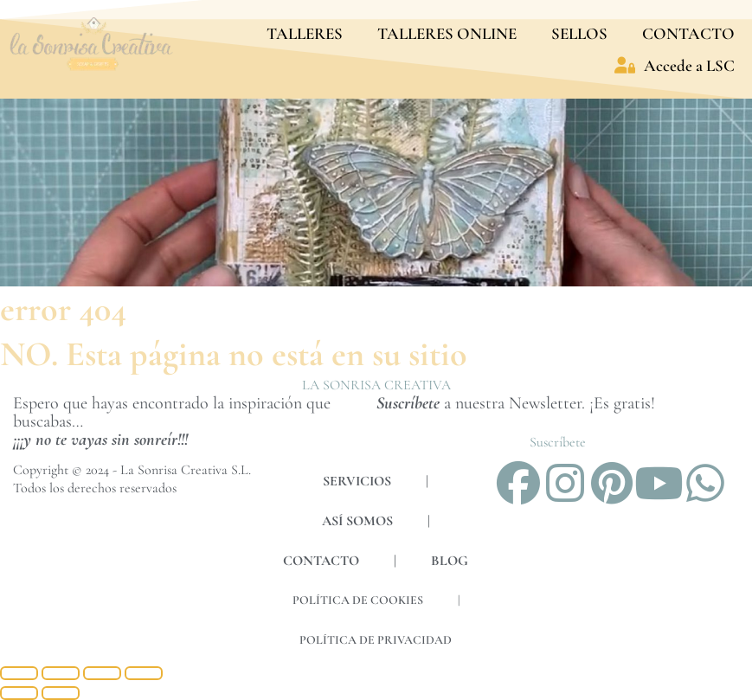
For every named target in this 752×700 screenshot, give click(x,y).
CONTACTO (688, 33)
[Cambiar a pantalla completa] (61, 673)
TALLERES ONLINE (447, 33)
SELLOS (579, 33)
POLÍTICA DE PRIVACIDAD (376, 640)
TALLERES (305, 33)
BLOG (450, 561)
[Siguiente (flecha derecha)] (61, 693)
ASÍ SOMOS (357, 521)
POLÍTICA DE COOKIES (358, 600)
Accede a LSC (675, 65)
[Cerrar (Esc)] (144, 673)
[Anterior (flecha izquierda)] (19, 693)
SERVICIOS (357, 481)
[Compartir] (102, 673)
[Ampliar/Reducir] (19, 673)
